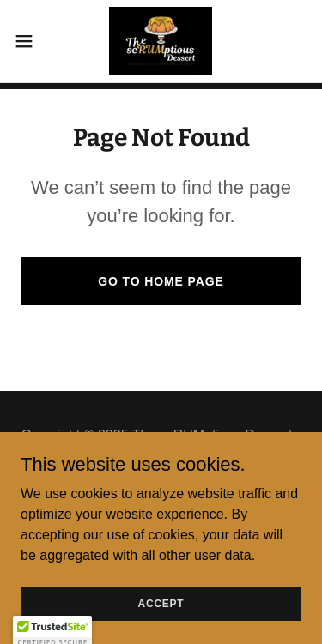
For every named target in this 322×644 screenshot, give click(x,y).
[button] (30, 41)
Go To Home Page (161, 281)
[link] (161, 41)
